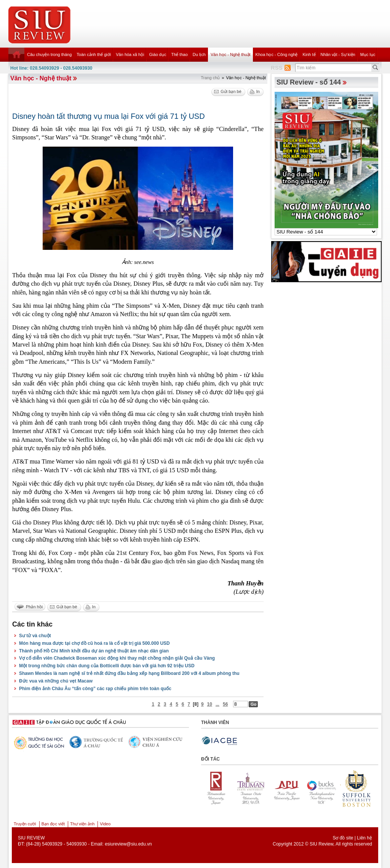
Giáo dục (158, 54)
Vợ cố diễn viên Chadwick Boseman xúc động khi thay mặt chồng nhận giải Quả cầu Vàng (117, 658)
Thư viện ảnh (82, 824)
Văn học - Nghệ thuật (231, 54)
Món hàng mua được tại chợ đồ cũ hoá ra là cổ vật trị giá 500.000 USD (94, 643)
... (217, 704)
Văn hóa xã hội (130, 54)
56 (225, 704)
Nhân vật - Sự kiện (338, 54)
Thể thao (179, 54)
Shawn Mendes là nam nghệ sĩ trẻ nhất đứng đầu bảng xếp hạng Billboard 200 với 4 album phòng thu (129, 673)
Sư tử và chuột (35, 636)
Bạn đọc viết (53, 824)
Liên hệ (364, 838)
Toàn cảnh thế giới (94, 54)
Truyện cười (25, 824)
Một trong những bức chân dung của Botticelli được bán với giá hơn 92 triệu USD (107, 666)
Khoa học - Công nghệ (277, 54)
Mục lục (368, 54)
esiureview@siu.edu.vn (128, 844)
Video (105, 824)
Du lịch (199, 54)
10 (210, 704)
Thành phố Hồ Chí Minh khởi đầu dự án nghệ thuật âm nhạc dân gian (94, 651)
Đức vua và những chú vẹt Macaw (56, 681)
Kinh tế (309, 54)
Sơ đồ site (343, 838)
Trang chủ (210, 78)
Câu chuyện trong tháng (49, 54)
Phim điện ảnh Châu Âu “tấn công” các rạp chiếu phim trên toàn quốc (95, 689)
